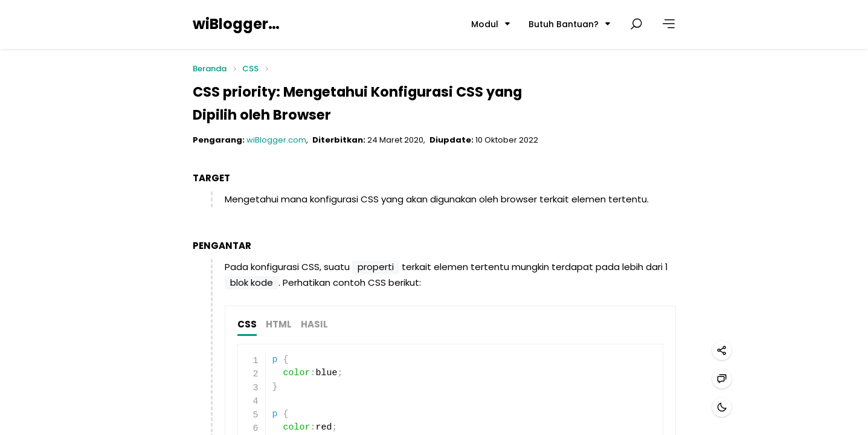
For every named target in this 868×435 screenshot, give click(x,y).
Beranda (210, 69)
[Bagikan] (722, 350)
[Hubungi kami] (722, 379)
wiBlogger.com (237, 24)
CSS (250, 69)
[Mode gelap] (722, 407)
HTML (279, 325)
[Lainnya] (669, 24)
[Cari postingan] (636, 24)
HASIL (314, 325)
